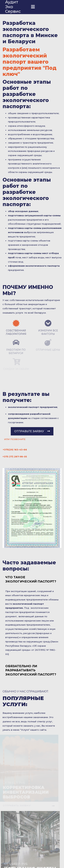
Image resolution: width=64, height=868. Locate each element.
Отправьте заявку (32, 431)
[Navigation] (33, 7)
